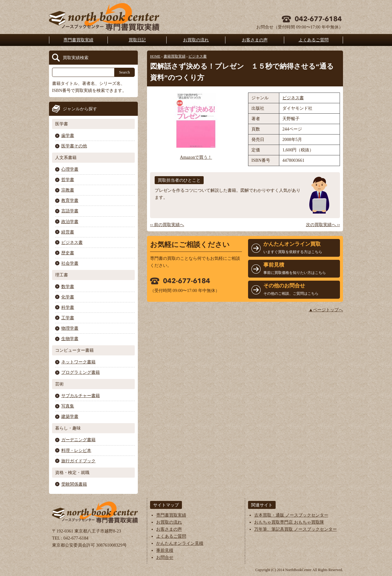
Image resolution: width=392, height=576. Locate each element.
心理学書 (70, 169)
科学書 (68, 307)
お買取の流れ (196, 40)
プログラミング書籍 (81, 372)
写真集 (68, 406)
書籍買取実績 (175, 56)
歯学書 (68, 135)
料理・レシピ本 (76, 450)
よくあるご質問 (314, 40)
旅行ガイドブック (78, 461)
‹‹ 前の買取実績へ (167, 225)
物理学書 (70, 328)
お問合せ (165, 557)
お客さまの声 (255, 40)
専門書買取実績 (78, 40)
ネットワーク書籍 (78, 362)
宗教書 (68, 190)
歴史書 (68, 253)
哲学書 (68, 180)
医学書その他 (74, 146)
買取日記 (137, 40)
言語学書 (70, 211)
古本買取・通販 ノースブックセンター (291, 515)
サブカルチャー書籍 (81, 396)
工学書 (68, 318)
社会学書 (70, 263)
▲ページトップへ (326, 310)
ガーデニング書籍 (78, 440)
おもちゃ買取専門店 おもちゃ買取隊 (289, 522)
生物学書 (70, 339)
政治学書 (70, 222)
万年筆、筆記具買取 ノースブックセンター (296, 529)
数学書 (68, 286)
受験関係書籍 (74, 484)
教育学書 (70, 200)
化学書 (68, 297)
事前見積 (165, 550)
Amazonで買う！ (196, 157)
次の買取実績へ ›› (323, 225)
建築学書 (70, 416)
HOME (155, 56)
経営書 (68, 232)
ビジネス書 (198, 56)
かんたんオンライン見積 (180, 543)
